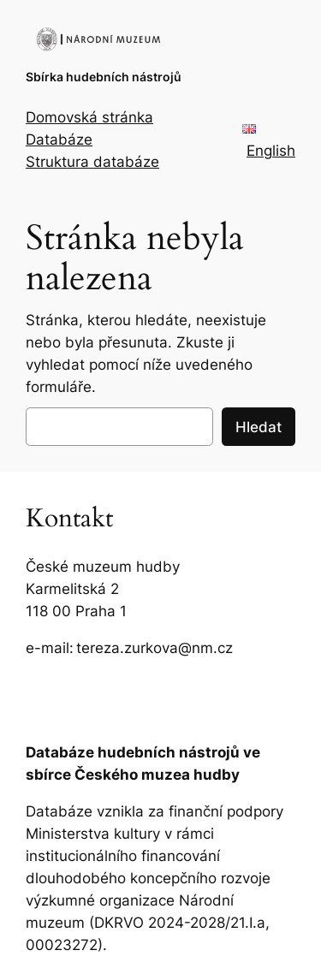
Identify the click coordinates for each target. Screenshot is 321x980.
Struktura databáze (92, 162)
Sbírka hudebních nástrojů (104, 77)
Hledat (259, 427)
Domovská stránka (89, 117)
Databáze (59, 140)
